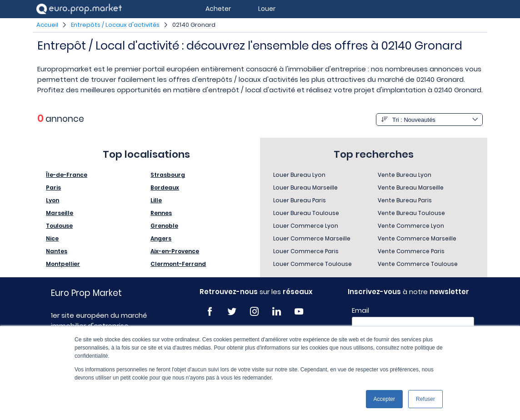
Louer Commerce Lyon (306, 226)
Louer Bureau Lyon (299, 175)
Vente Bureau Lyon (405, 175)
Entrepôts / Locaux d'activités (115, 25)
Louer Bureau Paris (300, 200)
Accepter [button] (384, 399)
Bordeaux (165, 187)
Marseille (60, 213)
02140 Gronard (194, 25)
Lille (156, 200)
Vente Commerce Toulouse (418, 264)
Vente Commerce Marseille (417, 238)
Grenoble (164, 226)
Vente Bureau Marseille (411, 187)
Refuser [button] (425, 399)
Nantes (57, 251)
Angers (161, 238)
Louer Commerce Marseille (312, 238)
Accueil (47, 25)
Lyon (52, 200)
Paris (53, 187)
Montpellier (63, 264)
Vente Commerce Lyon (411, 226)
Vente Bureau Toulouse (411, 213)
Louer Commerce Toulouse (312, 264)
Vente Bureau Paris (405, 200)
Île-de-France (67, 175)
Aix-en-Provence (175, 251)
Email (360, 310)
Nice (52, 238)
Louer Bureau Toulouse (306, 213)
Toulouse (59, 226)
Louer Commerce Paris (306, 251)
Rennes (161, 213)
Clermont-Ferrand (178, 264)
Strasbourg (168, 175)
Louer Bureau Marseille (305, 187)
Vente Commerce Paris (411, 251)
